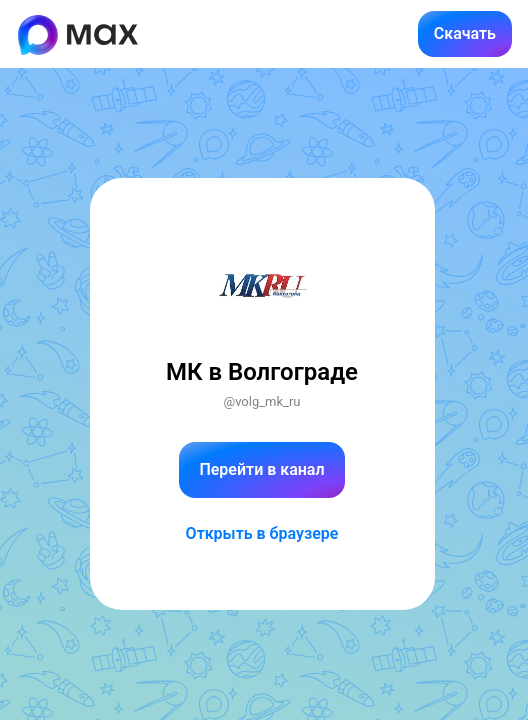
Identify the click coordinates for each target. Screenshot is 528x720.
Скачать (465, 33)
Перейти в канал (261, 469)
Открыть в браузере (262, 533)
